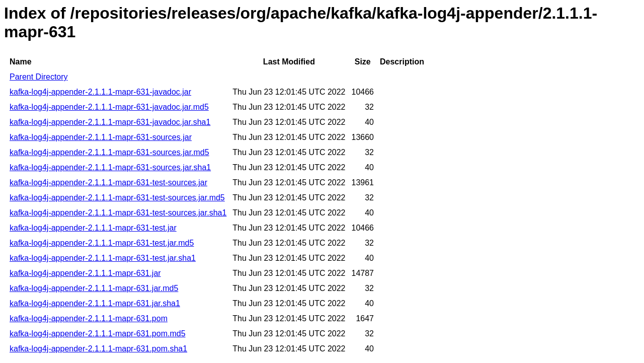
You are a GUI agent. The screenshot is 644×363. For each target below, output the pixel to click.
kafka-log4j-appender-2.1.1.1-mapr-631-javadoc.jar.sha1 (110, 122)
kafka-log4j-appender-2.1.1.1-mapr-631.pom (89, 318)
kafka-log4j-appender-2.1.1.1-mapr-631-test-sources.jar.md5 (117, 198)
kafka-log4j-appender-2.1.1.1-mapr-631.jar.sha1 (95, 303)
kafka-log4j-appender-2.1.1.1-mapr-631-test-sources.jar (108, 183)
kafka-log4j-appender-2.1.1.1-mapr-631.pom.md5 (98, 334)
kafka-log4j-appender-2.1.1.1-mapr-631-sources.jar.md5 (109, 152)
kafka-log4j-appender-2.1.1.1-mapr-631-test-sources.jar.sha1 (118, 213)
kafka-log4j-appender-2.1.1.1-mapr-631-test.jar (93, 228)
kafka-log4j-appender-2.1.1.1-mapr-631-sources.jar (101, 137)
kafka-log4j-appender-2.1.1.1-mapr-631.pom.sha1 (98, 349)
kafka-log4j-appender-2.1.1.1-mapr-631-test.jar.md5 (102, 243)
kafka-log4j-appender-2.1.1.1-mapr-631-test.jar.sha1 (103, 258)
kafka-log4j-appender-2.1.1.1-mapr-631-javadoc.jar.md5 (109, 107)
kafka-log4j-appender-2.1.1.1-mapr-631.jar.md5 (94, 288)
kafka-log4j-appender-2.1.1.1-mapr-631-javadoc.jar (100, 92)
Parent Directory (39, 77)
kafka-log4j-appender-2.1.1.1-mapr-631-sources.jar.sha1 (110, 167)
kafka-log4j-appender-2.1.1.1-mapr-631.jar (85, 273)
